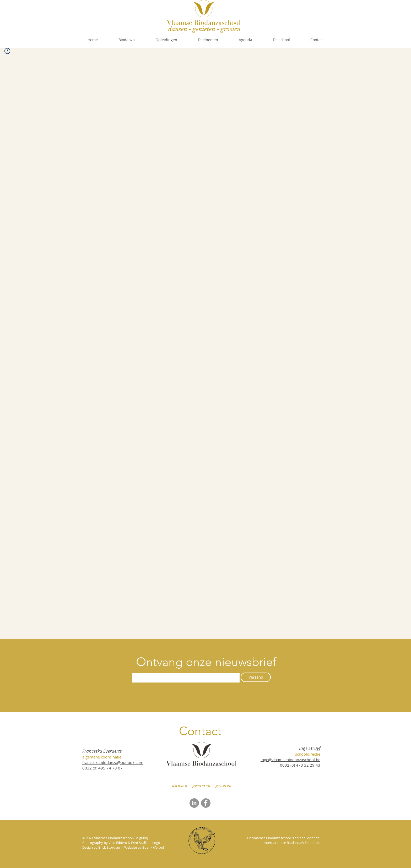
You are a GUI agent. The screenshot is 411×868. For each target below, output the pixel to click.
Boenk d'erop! (153, 847)
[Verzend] (256, 677)
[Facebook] (206, 803)
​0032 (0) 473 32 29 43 (300, 765)
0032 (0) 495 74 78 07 (102, 768)
